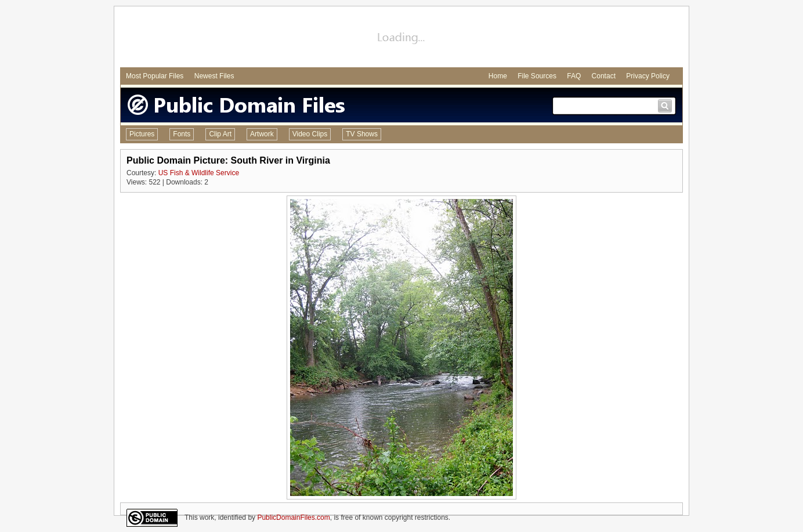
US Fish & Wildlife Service (199, 173)
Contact (604, 76)
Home (498, 76)
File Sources (537, 76)
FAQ (574, 76)
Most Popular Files (155, 76)
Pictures (142, 134)
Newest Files (214, 76)
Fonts (182, 134)
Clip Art (220, 134)
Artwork (262, 134)
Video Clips (310, 134)
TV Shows (362, 134)
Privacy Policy (648, 76)
